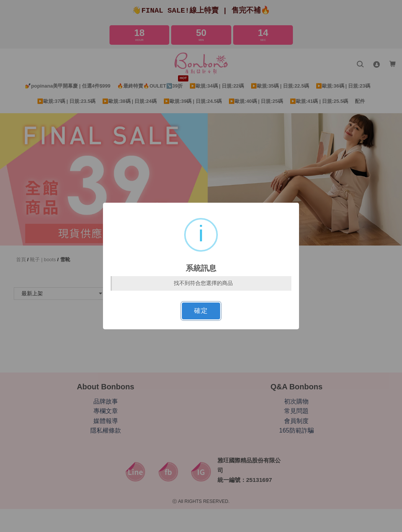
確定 (201, 311)
